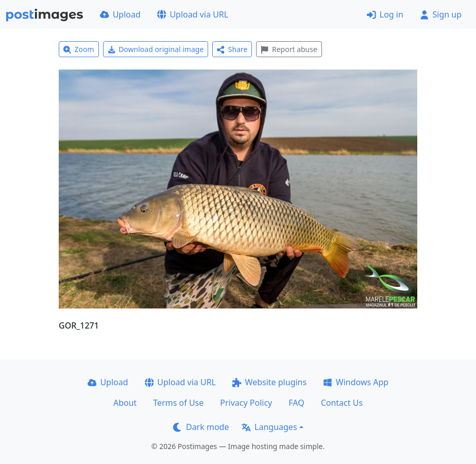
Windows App (356, 382)
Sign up (441, 14)
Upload (120, 14)
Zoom (79, 49)
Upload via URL (193, 14)
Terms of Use (178, 403)
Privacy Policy (246, 403)
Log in (385, 14)
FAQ (296, 403)
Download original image (156, 49)
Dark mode (201, 427)
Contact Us (342, 403)
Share (232, 49)
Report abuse (289, 49)
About (125, 403)
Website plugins (269, 382)
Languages (269, 427)
